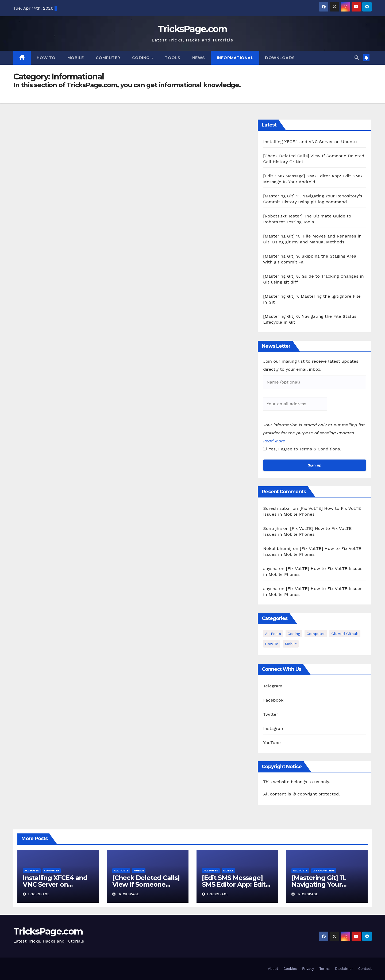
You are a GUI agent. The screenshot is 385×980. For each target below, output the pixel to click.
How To (46, 58)
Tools (173, 58)
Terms (324, 969)
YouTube (272, 743)
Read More (274, 441)
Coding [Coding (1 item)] (294, 634)
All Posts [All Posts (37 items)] (273, 634)
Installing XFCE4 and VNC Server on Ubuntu (310, 142)
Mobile (76, 58)
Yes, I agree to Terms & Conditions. (302, 449)
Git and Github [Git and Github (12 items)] (345, 634)
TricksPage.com (192, 29)
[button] (357, 58)
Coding (141, 58)
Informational (235, 58)
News (199, 58)
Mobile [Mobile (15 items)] (291, 644)
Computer (108, 58)
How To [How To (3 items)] (272, 644)
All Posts (32, 870)
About (273, 969)
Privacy (308, 969)
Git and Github (324, 870)
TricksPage (36, 894)
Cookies (290, 969)
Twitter (271, 714)
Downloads (280, 58)
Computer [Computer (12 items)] (315, 634)
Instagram (274, 728)
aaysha (270, 569)
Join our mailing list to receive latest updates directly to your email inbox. (311, 365)
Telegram (273, 686)
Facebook (273, 700)
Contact (365, 969)
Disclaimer (344, 969)
